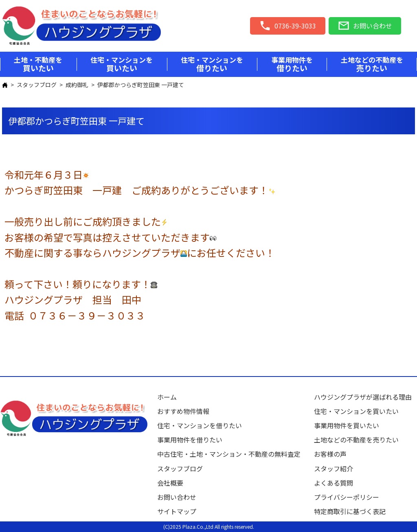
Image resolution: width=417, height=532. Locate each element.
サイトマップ (177, 511)
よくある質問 (334, 483)
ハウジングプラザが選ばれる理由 (363, 397)
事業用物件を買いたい (347, 425)
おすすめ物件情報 (183, 411)
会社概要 (170, 483)
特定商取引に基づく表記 (350, 511)
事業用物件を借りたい (190, 440)
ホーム (167, 397)
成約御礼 (77, 85)
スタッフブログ (37, 85)
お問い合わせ (177, 497)
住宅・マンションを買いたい (356, 411)
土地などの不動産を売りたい (356, 440)
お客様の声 (330, 454)
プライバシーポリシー (347, 497)
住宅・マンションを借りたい (200, 425)
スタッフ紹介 (334, 469)
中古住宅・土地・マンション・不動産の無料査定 (232, 454)
